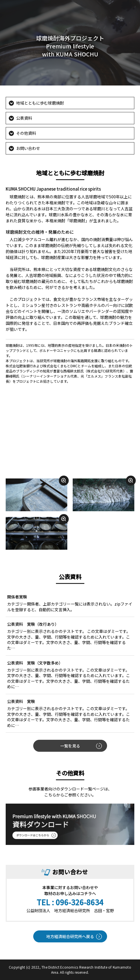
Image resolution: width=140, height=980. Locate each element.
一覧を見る (70, 746)
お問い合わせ (28, 148)
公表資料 (24, 118)
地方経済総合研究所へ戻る (70, 936)
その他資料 (26, 133)
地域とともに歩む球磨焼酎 (40, 103)
